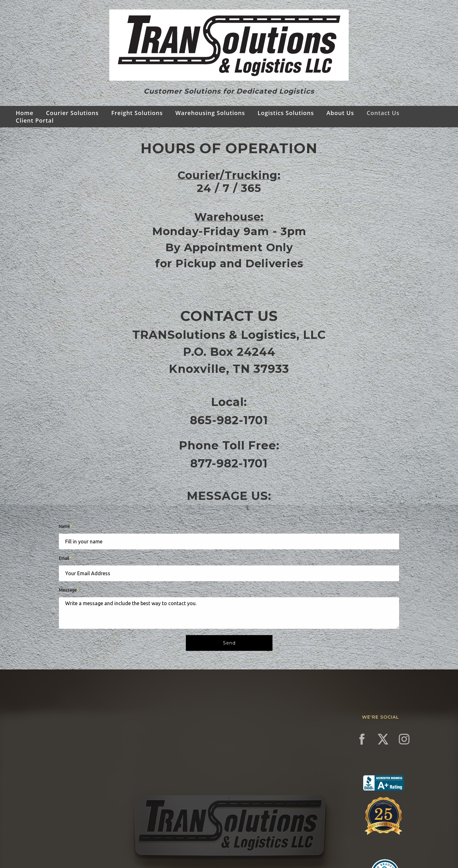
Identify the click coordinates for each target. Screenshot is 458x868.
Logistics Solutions (286, 113)
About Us (340, 113)
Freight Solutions (137, 113)
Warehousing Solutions (210, 113)
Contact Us (383, 113)
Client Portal (35, 120)
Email (65, 558)
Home (25, 113)
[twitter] (383, 739)
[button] (229, 643)
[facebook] (362, 739)
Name (66, 526)
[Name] (229, 541)
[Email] (229, 573)
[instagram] (404, 739)
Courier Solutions (72, 113)
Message (69, 590)
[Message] (229, 613)
